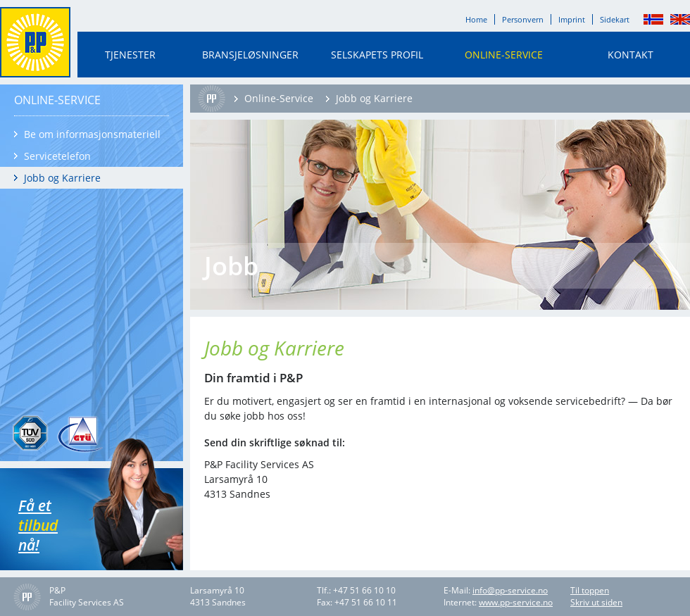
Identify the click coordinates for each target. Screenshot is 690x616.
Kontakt (631, 55)
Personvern (523, 19)
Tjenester (130, 55)
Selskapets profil (377, 55)
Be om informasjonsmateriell (92, 134)
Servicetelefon (57, 156)
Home (476, 19)
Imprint (572, 19)
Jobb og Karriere (62, 178)
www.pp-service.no (516, 603)
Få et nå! (61, 525)
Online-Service (504, 55)
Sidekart (615, 19)
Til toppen (590, 591)
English (680, 19)
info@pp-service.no (510, 591)
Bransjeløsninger (250, 55)
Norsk (653, 19)
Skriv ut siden (596, 603)
